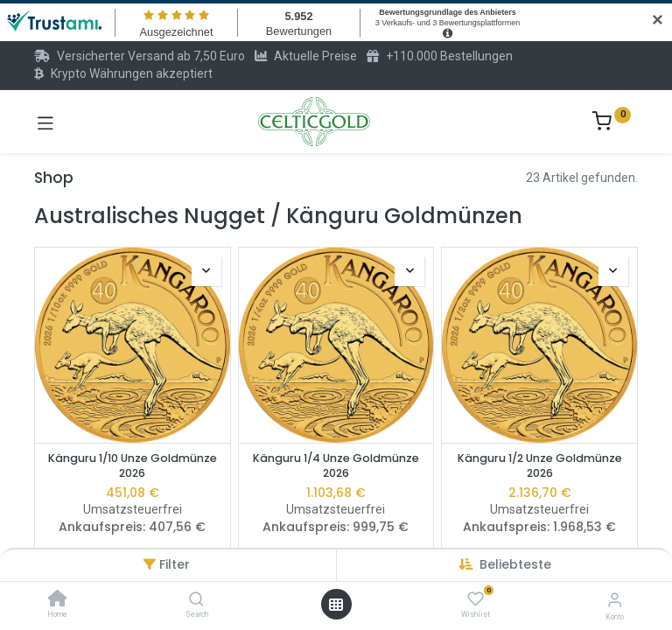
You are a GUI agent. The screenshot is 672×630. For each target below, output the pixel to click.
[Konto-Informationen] (615, 600)
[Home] (58, 600)
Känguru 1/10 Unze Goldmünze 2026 (133, 466)
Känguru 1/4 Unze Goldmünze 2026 (336, 466)
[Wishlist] (476, 599)
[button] (515, 564)
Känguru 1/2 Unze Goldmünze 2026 (540, 466)
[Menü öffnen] (336, 605)
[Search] (196, 600)
